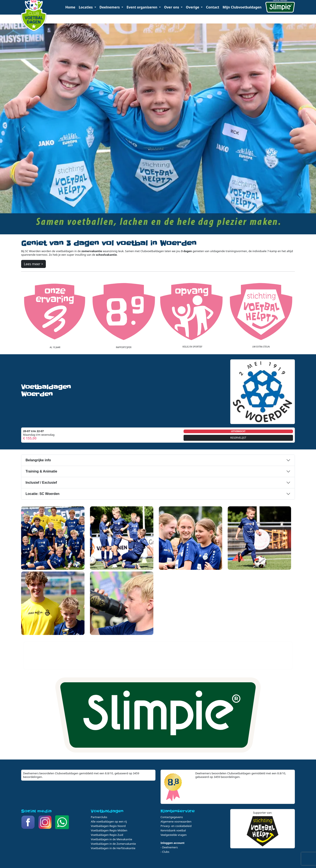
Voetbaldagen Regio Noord (108, 826)
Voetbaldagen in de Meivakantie (112, 839)
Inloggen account (172, 843)
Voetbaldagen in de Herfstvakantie (113, 848)
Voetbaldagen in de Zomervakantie (113, 844)
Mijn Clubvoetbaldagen (242, 7)
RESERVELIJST (238, 438)
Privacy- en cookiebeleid (176, 826)
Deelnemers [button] (110, 7)
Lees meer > (33, 264)
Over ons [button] (172, 7)
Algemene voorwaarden (176, 821)
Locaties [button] (86, 7)
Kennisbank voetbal (173, 830)
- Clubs (165, 852)
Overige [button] (193, 7)
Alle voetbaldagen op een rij (109, 821)
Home (70, 7)
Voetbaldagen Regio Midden (109, 830)
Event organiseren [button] (142, 7)
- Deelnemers (169, 847)
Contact (212, 7)
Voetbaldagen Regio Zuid (107, 835)
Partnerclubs (99, 817)
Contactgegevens (172, 817)
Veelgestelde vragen (174, 835)
